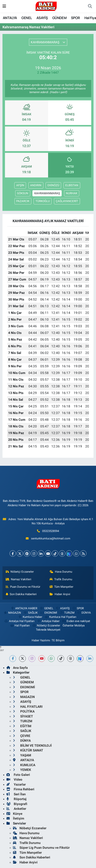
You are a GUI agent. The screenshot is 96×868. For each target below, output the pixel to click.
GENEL (27, 18)
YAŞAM (22, 755)
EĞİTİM (22, 726)
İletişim (15, 818)
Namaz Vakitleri (19, 579)
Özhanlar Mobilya (74, 625)
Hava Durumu (61, 572)
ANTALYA (10, 18)
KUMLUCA (24, 765)
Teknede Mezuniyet (48, 630)
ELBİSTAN (72, 185)
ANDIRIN (36, 185)
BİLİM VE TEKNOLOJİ (32, 745)
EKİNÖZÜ (53, 185)
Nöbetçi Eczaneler (20, 572)
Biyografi (17, 804)
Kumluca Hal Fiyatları (61, 617)
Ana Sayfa (17, 668)
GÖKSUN (23, 193)
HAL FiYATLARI (28, 707)
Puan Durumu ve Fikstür (23, 587)
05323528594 (51, 531)
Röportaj (16, 799)
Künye (14, 814)
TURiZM (67, 613)
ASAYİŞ (42, 18)
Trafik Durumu (61, 579)
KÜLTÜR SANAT (28, 750)
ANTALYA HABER (24, 608)
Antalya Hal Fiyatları (19, 621)
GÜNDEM (59, 18)
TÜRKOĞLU (43, 201)
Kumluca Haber (30, 617)
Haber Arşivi (60, 594)
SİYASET (23, 716)
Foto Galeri (18, 775)
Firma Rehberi (20, 789)
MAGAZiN (12, 613)
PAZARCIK (23, 201)
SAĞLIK (30, 613)
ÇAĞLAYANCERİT (67, 201)
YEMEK (22, 770)
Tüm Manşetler (61, 587)
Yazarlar (16, 784)
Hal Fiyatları (20, 625)
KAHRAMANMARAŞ (47, 193)
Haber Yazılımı (41, 640)
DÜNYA (84, 613)
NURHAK (72, 193)
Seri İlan (16, 794)
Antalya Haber (48, 621)
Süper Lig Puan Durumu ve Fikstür (41, 848)
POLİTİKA (24, 711)
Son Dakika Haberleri (21, 594)
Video (14, 779)
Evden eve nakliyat (76, 621)
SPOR (75, 18)
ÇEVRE (22, 736)
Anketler (16, 809)
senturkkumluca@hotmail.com (51, 538)
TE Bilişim (58, 640)
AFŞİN (20, 185)
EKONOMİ (48, 613)
